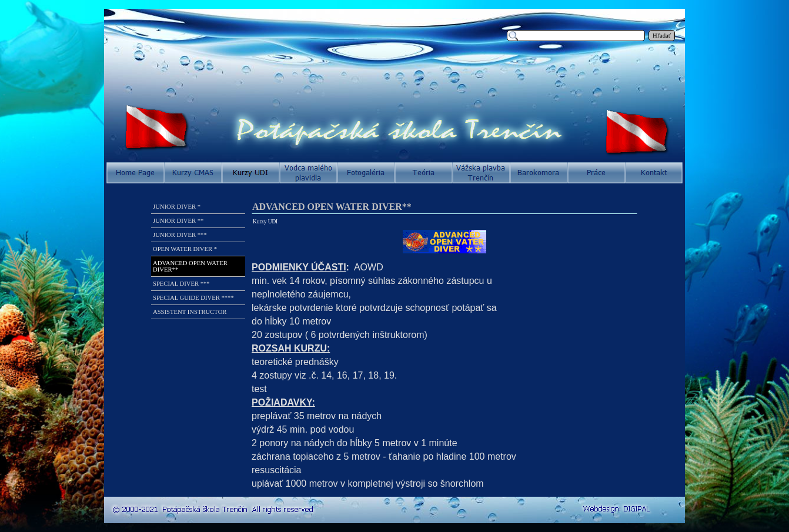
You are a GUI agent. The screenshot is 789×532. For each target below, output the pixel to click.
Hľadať (662, 36)
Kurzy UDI (265, 222)
